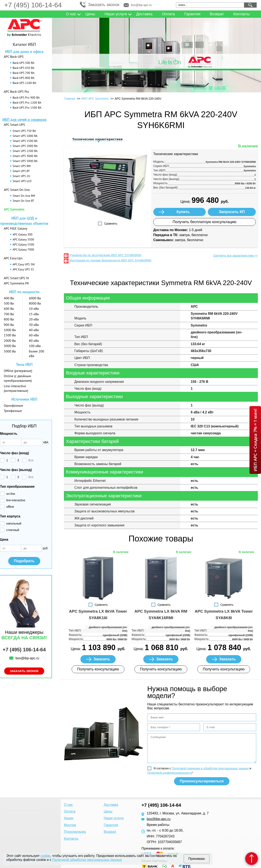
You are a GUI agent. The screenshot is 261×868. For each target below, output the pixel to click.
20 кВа (34, 319)
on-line (11, 494)
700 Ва (9, 314)
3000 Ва (10, 346)
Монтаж (70, 825)
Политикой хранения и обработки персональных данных (210, 768)
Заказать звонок (104, 5)
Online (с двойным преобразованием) (18, 378)
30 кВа (34, 325)
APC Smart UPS (14, 125)
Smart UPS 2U (21, 176)
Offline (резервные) (18, 371)
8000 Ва (35, 303)
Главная (69, 99)
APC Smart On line (17, 190)
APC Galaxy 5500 (23, 244)
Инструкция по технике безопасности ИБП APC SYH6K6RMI (110, 260)
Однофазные (13, 405)
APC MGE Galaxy (16, 228)
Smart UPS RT (21, 171)
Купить (183, 212)
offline (10, 507)
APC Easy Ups (13, 258)
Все (31, 460)
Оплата (168, 14)
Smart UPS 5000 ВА (25, 161)
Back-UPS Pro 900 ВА (26, 98)
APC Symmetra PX (16, 283)
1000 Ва (10, 330)
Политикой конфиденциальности (170, 773)
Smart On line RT (23, 201)
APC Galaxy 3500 (23, 239)
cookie (45, 856)
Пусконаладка (75, 832)
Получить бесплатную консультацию (205, 222)
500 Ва (9, 303)
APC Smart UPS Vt (16, 278)
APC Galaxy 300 (23, 234)
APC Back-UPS (14, 57)
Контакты (242, 14)
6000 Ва (35, 298)
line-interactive (16, 500)
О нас (71, 14)
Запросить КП (232, 212)
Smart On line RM (24, 196)
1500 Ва (10, 335)
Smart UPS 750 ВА (24, 131)
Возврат (217, 14)
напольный (14, 523)
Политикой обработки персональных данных (87, 860)
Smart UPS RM (22, 166)
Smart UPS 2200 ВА (25, 151)
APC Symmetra (14, 209)
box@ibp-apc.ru (141, 5)
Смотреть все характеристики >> (235, 256)
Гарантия (192, 14)
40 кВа (34, 330)
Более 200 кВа (37, 354)
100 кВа (35, 346)
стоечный (13, 530)
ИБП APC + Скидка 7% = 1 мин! (255, 440)
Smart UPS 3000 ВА (25, 156)
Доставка (144, 14)
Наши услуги (116, 14)
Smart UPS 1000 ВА (25, 136)
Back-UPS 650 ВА (23, 68)
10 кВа (34, 309)
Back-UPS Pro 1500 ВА (27, 108)
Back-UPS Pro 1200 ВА (27, 103)
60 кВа (34, 335)
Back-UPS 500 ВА (23, 63)
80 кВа (34, 341)
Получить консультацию (98, 669)
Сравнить (111, 224)
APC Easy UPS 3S (23, 269)
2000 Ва (10, 341)
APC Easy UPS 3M (24, 264)
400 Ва (9, 298)
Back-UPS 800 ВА (23, 78)
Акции (69, 818)
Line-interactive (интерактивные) (16, 388)
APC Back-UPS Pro (16, 91)
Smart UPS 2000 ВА (25, 146)
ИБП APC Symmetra (95, 99)
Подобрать (24, 561)
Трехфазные (13, 411)
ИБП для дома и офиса (24, 52)
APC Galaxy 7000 (23, 249)
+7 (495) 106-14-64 (33, 5)
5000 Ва (10, 351)
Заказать (102, 659)
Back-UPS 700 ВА (23, 73)
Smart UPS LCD (22, 181)
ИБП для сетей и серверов (24, 120)
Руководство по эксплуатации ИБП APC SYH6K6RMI (105, 255)
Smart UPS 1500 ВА (25, 141)
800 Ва (9, 319)
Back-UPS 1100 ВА (24, 83)
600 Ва (9, 309)
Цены (90, 14)
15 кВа (34, 314)
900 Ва (9, 325)
